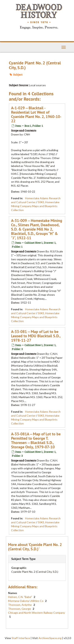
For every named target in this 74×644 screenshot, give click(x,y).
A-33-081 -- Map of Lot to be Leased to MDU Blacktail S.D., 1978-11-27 (36, 336)
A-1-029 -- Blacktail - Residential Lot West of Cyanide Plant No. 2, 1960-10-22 (36, 114)
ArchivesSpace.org (50, 638)
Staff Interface (21, 638)
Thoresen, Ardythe (20, 605)
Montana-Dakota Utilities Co (26, 601)
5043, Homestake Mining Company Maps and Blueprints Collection (35, 206)
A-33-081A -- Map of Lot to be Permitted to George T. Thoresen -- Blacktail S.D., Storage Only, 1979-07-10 (36, 440)
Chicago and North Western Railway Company (37, 613)
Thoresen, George (20, 609)
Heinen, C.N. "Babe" (20, 597)
